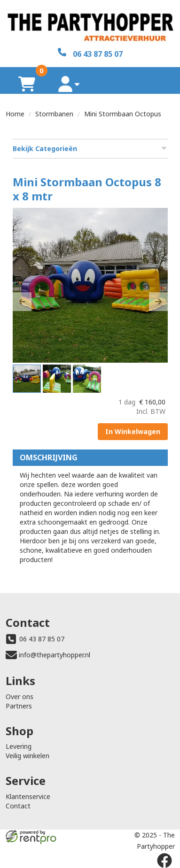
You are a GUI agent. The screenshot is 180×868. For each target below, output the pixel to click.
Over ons (20, 697)
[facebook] (164, 860)
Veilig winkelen (27, 756)
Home (15, 114)
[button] (22, 302)
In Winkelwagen (133, 431)
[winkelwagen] (27, 84)
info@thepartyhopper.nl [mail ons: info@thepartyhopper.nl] (55, 655)
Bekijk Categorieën (90, 148)
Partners (19, 706)
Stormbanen (54, 114)
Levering (19, 746)
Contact (18, 806)
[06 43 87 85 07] (90, 53)
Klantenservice (28, 796)
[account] (69, 84)
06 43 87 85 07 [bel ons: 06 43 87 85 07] (42, 639)
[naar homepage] (90, 24)
